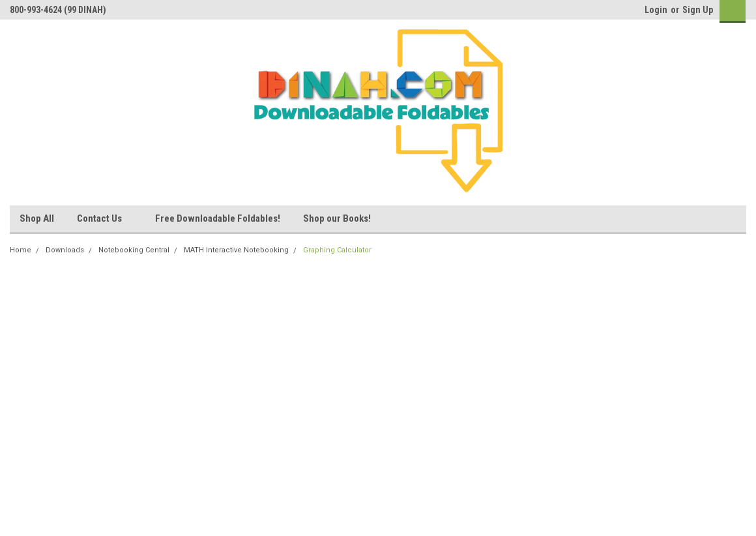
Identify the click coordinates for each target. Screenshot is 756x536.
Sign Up (698, 10)
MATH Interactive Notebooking (236, 250)
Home (21, 250)
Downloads (65, 250)
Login (656, 10)
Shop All (37, 218)
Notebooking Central (134, 250)
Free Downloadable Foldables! (218, 218)
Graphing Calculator (337, 250)
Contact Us (105, 219)
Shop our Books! (337, 218)
